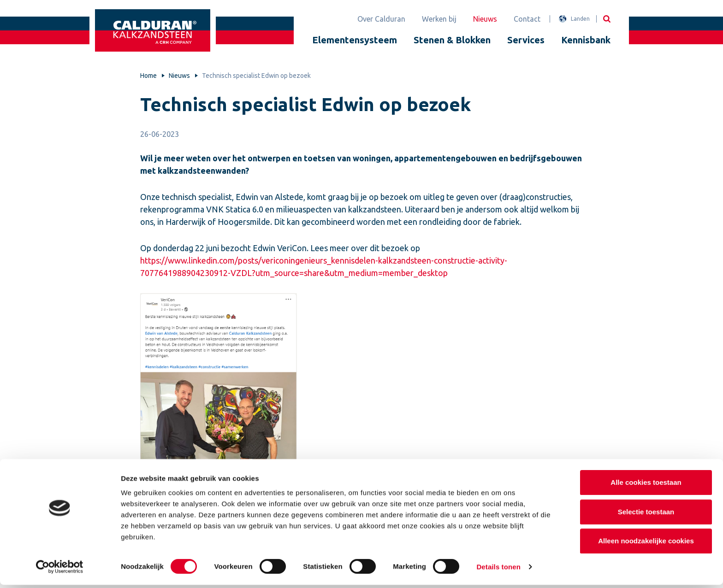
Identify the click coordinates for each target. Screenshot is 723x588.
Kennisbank (586, 40)
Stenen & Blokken (452, 40)
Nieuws (485, 19)
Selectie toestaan (646, 515)
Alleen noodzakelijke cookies (646, 544)
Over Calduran (381, 19)
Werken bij (439, 19)
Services (526, 40)
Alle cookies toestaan (646, 485)
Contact (527, 19)
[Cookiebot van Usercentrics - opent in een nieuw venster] (60, 570)
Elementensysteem (355, 40)
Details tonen (498, 570)
